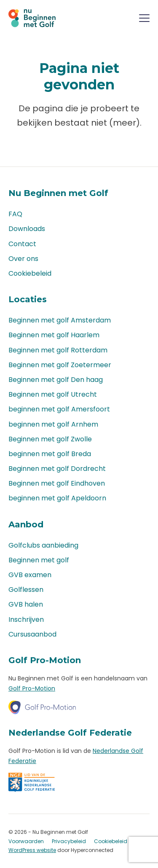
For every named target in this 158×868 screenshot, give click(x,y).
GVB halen (26, 604)
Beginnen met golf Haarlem (54, 335)
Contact (22, 244)
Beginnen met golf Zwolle (50, 439)
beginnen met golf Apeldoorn (57, 498)
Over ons (23, 259)
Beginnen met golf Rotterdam (58, 350)
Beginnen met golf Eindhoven (57, 483)
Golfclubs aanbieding (43, 545)
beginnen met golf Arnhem (53, 424)
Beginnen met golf (39, 560)
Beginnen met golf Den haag (56, 380)
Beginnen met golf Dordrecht (57, 469)
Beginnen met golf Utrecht (53, 394)
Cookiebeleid (30, 273)
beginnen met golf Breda (50, 454)
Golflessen (26, 590)
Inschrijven (26, 619)
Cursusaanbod (32, 634)
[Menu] (144, 20)
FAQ (15, 214)
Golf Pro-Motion (32, 688)
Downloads (27, 229)
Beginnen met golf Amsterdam (60, 320)
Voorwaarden (26, 841)
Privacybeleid (69, 841)
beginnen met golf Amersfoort (59, 409)
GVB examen (30, 575)
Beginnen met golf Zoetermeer (60, 365)
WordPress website (32, 850)
